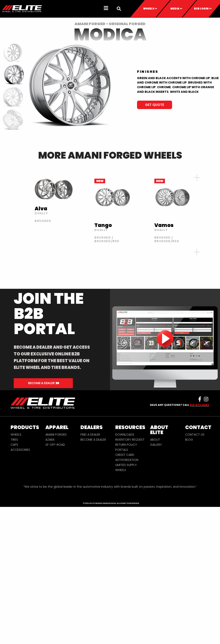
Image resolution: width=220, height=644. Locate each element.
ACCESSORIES (20, 450)
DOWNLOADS (125, 435)
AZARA (50, 440)
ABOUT (155, 440)
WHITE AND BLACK (184, 92)
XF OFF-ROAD (55, 445)
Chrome (164, 87)
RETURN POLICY (126, 445)
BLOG (189, 440)
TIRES (14, 440)
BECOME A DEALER (93, 440)
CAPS (14, 445)
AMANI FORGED (56, 435)
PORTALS (122, 450)
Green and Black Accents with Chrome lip (173, 78)
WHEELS (16, 435)
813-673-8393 (199, 405)
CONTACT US (195, 435)
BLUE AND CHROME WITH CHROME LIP (178, 80)
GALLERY (156, 445)
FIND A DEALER (90, 435)
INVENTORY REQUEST (130, 440)
